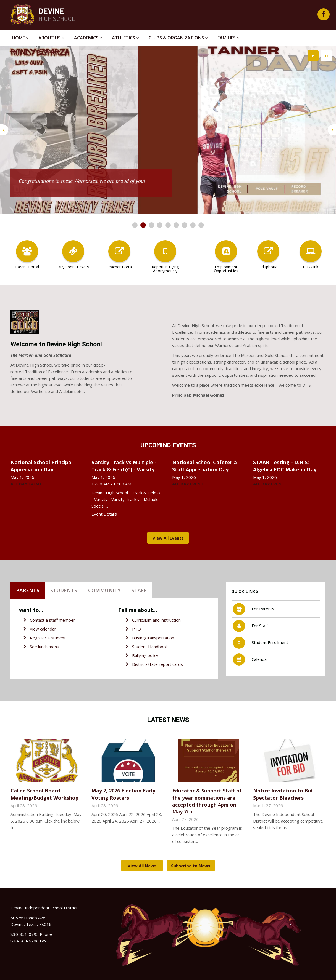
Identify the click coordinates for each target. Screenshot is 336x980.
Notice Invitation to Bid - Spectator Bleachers (284, 794)
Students (64, 590)
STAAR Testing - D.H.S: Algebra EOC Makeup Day (285, 466)
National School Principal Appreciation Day (42, 466)
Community (104, 590)
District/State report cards (158, 664)
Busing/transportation (153, 638)
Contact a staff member (53, 620)
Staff (139, 590)
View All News (142, 866)
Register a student (48, 638)
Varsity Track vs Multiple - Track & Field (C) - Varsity (124, 466)
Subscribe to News (191, 866)
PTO (136, 629)
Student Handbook (150, 647)
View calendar (43, 629)
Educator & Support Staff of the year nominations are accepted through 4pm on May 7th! (207, 801)
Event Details (104, 514)
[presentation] (4, 130)
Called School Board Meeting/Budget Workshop (44, 794)
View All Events (168, 538)
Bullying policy (145, 655)
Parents (28, 590)
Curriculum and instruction (156, 620)
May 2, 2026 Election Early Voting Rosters (123, 794)
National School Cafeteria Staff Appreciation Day (204, 466)
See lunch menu (44, 647)
